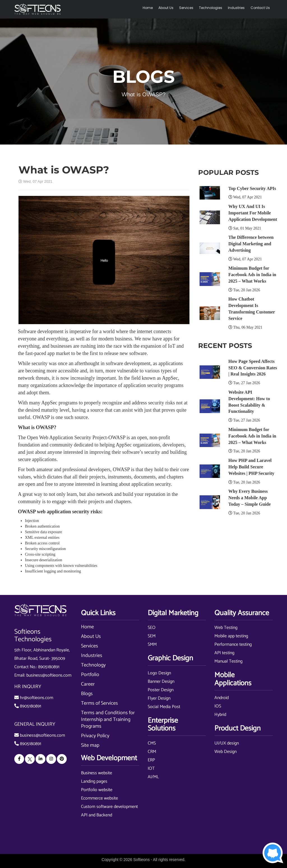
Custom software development (109, 807)
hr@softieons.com (37, 698)
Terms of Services (99, 703)
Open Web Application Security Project (67, 438)
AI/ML (153, 777)
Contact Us (260, 8)
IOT (151, 769)
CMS (152, 743)
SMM (152, 644)
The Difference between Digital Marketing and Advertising (251, 244)
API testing (224, 653)
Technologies (211, 8)
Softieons (142, 860)
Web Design (225, 752)
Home (148, 8)
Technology (93, 665)
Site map (90, 745)
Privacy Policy (95, 736)
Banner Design (161, 682)
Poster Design (161, 690)
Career (88, 684)
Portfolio (90, 675)
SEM (152, 636)
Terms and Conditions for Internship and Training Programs (108, 720)
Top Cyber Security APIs (252, 188)
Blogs (87, 694)
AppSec (170, 378)
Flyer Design (159, 698)
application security (151, 484)
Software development (41, 331)
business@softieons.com (49, 675)
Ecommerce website (99, 798)
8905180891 (49, 667)
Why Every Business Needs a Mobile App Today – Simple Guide (250, 498)
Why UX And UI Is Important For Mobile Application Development (253, 213)
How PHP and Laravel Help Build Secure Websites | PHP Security (251, 467)
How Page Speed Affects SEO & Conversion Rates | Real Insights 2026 (253, 368)
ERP (151, 760)
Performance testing (233, 644)
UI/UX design (227, 743)
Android (222, 698)
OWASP (41, 417)
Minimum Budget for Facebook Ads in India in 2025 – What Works (252, 275)
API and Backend (97, 815)
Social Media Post (164, 707)
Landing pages (94, 781)
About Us (166, 8)
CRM (152, 752)
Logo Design (159, 673)
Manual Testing (228, 661)
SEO (152, 628)
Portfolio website (97, 790)
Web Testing (226, 628)
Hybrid (220, 715)
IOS (218, 706)
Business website (97, 773)
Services (187, 8)
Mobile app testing (231, 636)
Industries (237, 8)
